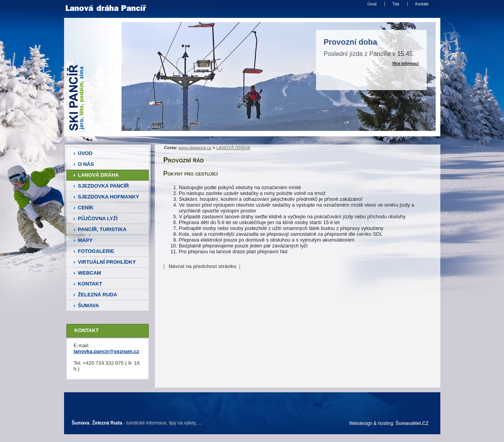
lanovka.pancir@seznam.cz (107, 351)
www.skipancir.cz (195, 148)
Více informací (405, 64)
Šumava (81, 423)
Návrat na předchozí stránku (202, 266)
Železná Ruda (107, 423)
